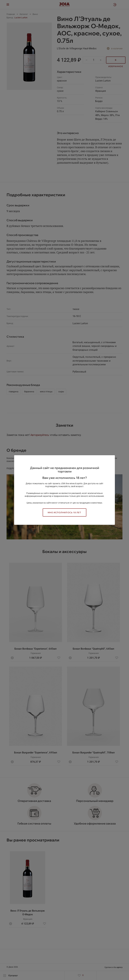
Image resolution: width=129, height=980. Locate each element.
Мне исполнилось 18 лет (64, 512)
